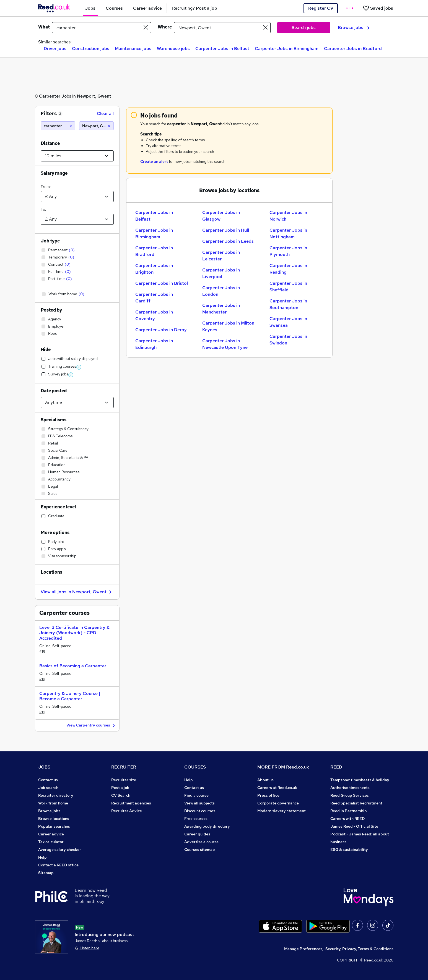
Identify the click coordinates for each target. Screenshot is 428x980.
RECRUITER (124, 767)
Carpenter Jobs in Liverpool (221, 273)
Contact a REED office (58, 865)
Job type (50, 241)
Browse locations (54, 819)
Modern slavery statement (282, 811)
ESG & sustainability (349, 850)
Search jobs (304, 28)
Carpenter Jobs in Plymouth (288, 251)
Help (42, 857)
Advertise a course (201, 842)
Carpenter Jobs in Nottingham (288, 233)
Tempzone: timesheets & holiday (360, 780)
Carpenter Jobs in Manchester (221, 309)
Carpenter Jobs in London (221, 291)
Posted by (51, 310)
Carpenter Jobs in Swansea (288, 322)
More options (55, 533)
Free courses (196, 819)
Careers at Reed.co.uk (277, 788)
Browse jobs (354, 28)
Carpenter (50, 96)
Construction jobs (91, 49)
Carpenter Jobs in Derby (161, 330)
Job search (48, 788)
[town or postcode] (222, 28)
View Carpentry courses (91, 726)
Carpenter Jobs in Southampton (288, 304)
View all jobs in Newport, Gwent (77, 592)
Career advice (51, 834)
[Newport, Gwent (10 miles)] (96, 126)
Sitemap (46, 873)
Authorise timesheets (350, 788)
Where (165, 27)
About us (265, 780)
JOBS (44, 767)
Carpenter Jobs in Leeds (228, 241)
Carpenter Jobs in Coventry (154, 315)
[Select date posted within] (77, 403)
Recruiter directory (56, 795)
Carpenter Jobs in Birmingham (287, 49)
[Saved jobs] (378, 8)
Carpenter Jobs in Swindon (288, 340)
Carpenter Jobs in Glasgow (221, 216)
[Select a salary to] (77, 219)
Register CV (321, 8)
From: (46, 187)
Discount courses (200, 811)
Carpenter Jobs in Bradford (353, 49)
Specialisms (54, 420)
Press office (268, 795)
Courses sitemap (200, 850)
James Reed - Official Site (354, 826)
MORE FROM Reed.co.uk (283, 767)
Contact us (48, 780)
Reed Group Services (350, 795)
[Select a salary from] (77, 197)
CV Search (121, 795)
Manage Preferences (303, 949)
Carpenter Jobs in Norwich (288, 216)
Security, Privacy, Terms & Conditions (359, 949)
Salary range (54, 173)
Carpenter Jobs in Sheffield (288, 287)
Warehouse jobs (173, 49)
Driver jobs (55, 49)
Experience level (58, 507)
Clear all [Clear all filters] (105, 113)
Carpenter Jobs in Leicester (221, 256)
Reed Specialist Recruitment (356, 803)
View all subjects (199, 803)
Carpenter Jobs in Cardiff (154, 298)
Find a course (196, 795)
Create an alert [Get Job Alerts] (154, 161)
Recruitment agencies (131, 803)
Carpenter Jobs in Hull (226, 230)
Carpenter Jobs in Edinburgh (154, 344)
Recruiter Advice (127, 811)
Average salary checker (60, 850)
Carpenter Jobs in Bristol (162, 283)
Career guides (197, 834)
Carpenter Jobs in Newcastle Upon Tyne (225, 344)
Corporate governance (278, 803)
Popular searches (54, 826)
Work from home (53, 803)
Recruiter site (124, 780)
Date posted (54, 391)
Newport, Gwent (94, 96)
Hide (46, 350)
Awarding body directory (207, 826)
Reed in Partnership (349, 811)
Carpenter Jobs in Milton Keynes (228, 326)
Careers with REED (347, 819)
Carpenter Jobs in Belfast (222, 49)
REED (336, 767)
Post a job (120, 788)
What (44, 27)
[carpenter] (58, 126)
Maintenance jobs (133, 49)
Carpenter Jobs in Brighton (154, 269)
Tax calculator (51, 842)
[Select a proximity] (77, 156)
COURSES (195, 767)
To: (43, 209)
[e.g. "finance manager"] (102, 28)
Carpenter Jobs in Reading (288, 269)
